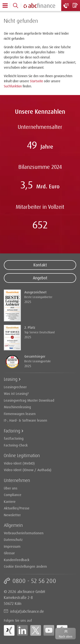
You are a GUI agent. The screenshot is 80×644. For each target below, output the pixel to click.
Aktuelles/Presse (17, 508)
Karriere (10, 501)
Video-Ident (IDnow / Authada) (28, 470)
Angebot (40, 278)
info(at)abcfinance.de (27, 611)
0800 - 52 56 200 (34, 581)
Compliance (13, 495)
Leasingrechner (15, 387)
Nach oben (66, 636)
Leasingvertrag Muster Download (29, 400)
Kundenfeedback (17, 560)
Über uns (11, 488)
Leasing (11, 379)
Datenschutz (13, 540)
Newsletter (12, 515)
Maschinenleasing (17, 407)
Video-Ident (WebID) (19, 463)
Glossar (9, 553)
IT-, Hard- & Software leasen (25, 420)
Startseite (36, 81)
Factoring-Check (16, 445)
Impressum (12, 546)
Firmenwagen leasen (20, 414)
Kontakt (40, 265)
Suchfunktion (13, 86)
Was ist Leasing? (16, 393)
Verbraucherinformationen (24, 533)
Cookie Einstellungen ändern (25, 566)
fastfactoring (14, 438)
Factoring (12, 431)
